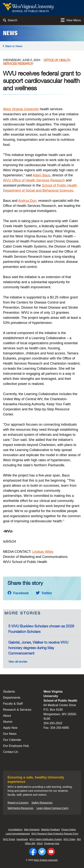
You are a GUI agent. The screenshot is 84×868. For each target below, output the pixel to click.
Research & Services (17, 710)
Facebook (18, 593)
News (10, 33)
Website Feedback (50, 830)
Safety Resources (42, 803)
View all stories (18, 662)
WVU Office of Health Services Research (34, 180)
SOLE (40, 844)
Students (9, 692)
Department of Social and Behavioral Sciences (38, 190)
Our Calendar (12, 740)
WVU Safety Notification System (46, 839)
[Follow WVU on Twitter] (42, 852)
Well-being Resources (21, 808)
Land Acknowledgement (18, 834)
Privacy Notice (69, 830)
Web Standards (32, 830)
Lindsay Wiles (43, 552)
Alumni (8, 722)
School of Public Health (59, 185)
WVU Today (69, 839)
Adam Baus (42, 175)
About (7, 716)
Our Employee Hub (16, 746)
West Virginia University (21, 109)
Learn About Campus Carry (53, 808)
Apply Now (10, 728)
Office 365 (30, 844)
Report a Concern (18, 803)
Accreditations (15, 830)
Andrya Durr (27, 201)
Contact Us (10, 752)
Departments (12, 698)
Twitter (44, 593)
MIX (79, 839)
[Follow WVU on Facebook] (33, 852)
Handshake (22, 839)
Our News (10, 734)
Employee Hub (52, 844)
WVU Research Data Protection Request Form (55, 834)
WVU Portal (9, 839)
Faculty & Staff (13, 704)
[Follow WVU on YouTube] (51, 852)
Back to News (14, 46)
